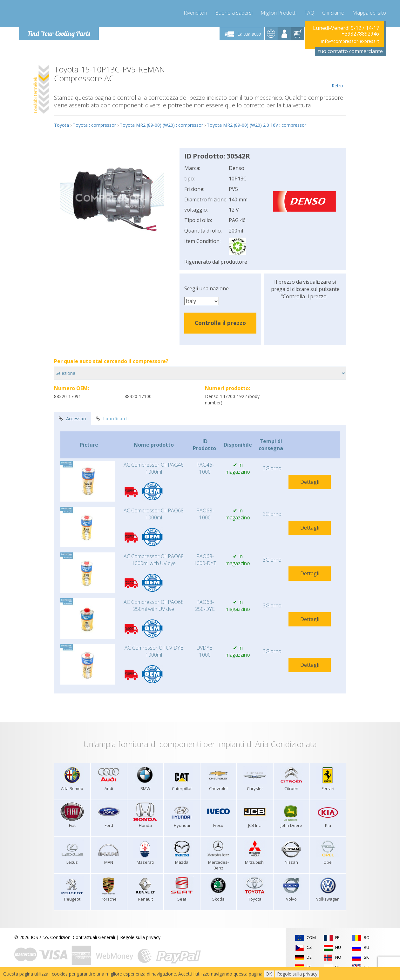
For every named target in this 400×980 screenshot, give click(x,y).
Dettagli (310, 482)
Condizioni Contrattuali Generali (83, 937)
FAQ (309, 13)
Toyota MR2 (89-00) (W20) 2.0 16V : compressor (257, 125)
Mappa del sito (369, 13)
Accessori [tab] (73, 419)
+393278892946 (360, 34)
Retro (338, 77)
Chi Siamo (333, 13)
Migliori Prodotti (278, 13)
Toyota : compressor (94, 125)
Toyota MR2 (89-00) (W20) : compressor (161, 125)
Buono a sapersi (234, 13)
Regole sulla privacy (140, 937)
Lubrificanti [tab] (112, 419)
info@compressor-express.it (350, 41)
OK (269, 974)
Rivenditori (195, 13)
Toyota (61, 125)
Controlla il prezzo (220, 323)
